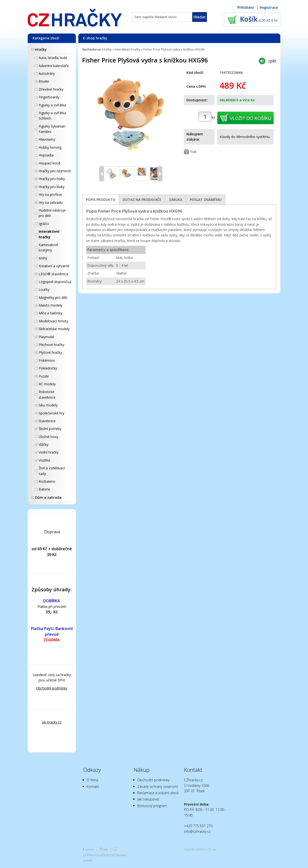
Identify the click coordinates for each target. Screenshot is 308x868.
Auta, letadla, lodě (53, 58)
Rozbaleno (47, 481)
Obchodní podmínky (52, 688)
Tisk (193, 152)
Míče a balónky (50, 313)
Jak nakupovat (148, 799)
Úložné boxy (48, 437)
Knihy (43, 258)
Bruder (44, 81)
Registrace (269, 7)
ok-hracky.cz (52, 722)
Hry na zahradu (51, 202)
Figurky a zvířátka (52, 105)
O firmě (93, 780)
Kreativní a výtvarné (54, 266)
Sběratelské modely (54, 329)
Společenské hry (51, 413)
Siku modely (48, 405)
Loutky (44, 289)
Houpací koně (49, 163)
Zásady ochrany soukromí (158, 786)
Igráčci (44, 224)
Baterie (44, 489)
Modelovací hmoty (53, 321)
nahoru (89, 849)
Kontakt (93, 786)
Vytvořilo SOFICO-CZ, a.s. (200, 849)
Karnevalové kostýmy (48, 247)
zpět (272, 61)
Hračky (41, 49)
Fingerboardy (49, 97)
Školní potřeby (50, 429)
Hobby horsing (50, 147)
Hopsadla (46, 155)
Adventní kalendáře (54, 66)
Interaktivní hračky (49, 234)
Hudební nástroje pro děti (52, 213)
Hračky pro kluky (52, 187)
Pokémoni (47, 360)
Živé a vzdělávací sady (52, 471)
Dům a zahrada (48, 497)
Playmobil (46, 337)
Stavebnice (47, 421)
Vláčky (44, 444)
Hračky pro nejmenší (55, 171)
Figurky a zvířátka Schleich (52, 116)
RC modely (47, 384)
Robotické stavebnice (47, 394)
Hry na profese (50, 194)
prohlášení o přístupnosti (99, 855)
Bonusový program (152, 806)
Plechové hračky (51, 345)
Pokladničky (48, 368)
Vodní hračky (49, 452)
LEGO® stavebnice (53, 274)
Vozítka (44, 460)
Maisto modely (50, 305)
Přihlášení (246, 7)
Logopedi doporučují (55, 282)
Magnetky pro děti (53, 297)
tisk (106, 849)
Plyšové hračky (50, 352)
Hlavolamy (47, 139)
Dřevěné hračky (51, 89)
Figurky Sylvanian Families (52, 129)
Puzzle (44, 376)
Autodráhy (47, 73)
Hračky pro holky (52, 179)
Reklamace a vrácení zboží (158, 793)
